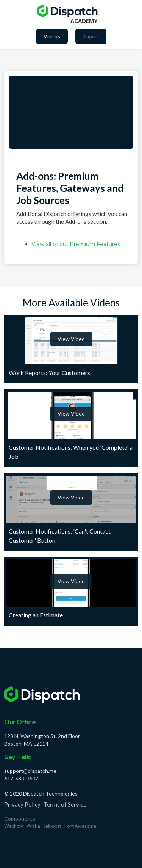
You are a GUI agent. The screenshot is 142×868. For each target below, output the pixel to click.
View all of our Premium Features (76, 244)
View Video (71, 339)
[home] (67, 11)
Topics (91, 36)
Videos (52, 36)
